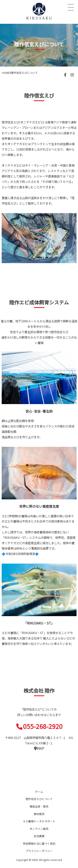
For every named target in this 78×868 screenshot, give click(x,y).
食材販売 (39, 814)
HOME (6, 73)
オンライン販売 (39, 829)
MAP (39, 748)
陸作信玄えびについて (39, 799)
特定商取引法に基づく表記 (39, 844)
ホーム (39, 792)
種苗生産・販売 (39, 806)
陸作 (39, 777)
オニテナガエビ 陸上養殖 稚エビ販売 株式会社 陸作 (39, 11)
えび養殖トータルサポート (39, 821)
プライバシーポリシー (39, 851)
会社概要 (39, 836)
